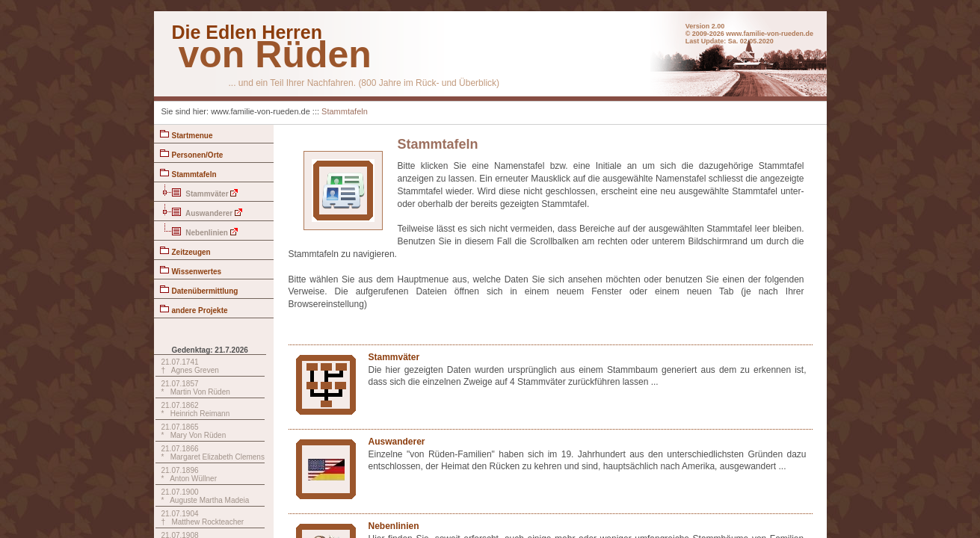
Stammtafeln (345, 111)
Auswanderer (201, 211)
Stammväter (199, 191)
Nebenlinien (199, 230)
